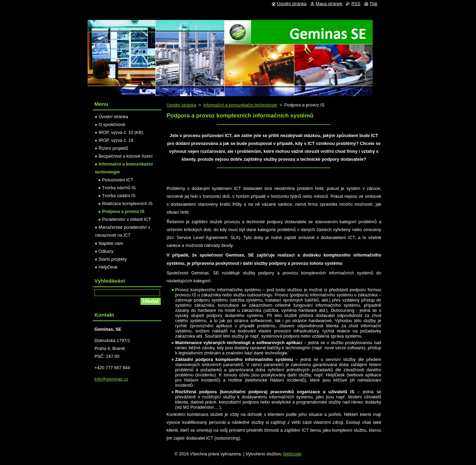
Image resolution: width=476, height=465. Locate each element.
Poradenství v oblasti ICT (127, 219)
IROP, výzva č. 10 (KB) (121, 132)
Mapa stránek (329, 4)
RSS (356, 4)
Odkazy (106, 251)
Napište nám (111, 243)
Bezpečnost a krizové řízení (126, 156)
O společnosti (112, 124)
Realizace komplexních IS (127, 203)
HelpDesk (108, 267)
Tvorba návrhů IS (119, 188)
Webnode (292, 454)
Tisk (373, 4)
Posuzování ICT (118, 180)
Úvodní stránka (181, 105)
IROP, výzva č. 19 (116, 140)
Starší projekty (113, 259)
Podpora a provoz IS (123, 211)
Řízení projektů (113, 148)
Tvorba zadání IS (119, 196)
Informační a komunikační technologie (240, 105)
